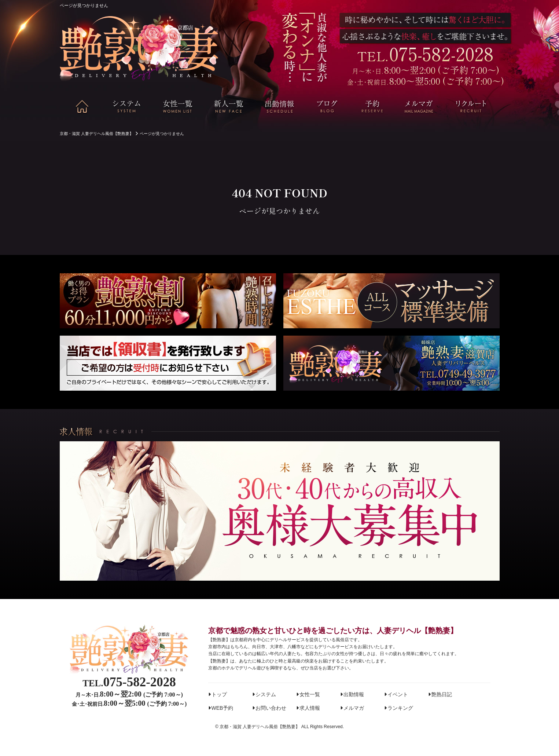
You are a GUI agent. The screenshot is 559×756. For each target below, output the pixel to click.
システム (266, 694)
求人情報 (310, 708)
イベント (398, 694)
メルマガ (354, 708)
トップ (219, 694)
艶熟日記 (442, 694)
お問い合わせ (271, 708)
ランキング (400, 708)
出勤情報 (354, 694)
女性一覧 (310, 694)
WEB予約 (223, 708)
